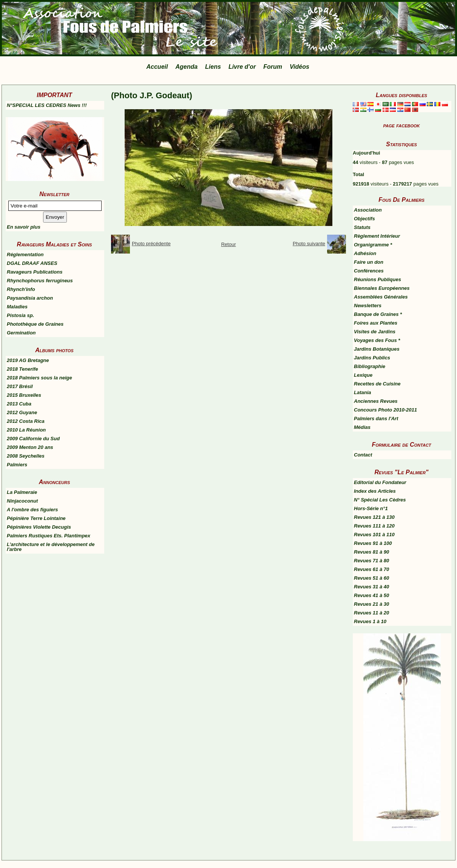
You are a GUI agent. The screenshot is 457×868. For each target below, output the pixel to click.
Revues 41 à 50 (371, 595)
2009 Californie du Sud (33, 439)
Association (368, 210)
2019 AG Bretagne (28, 360)
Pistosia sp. (20, 315)
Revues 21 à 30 (371, 604)
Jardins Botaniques (377, 349)
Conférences (369, 271)
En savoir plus (24, 227)
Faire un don (369, 262)
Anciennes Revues (376, 401)
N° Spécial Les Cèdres (380, 500)
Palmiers (17, 465)
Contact (363, 455)
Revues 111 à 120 (374, 526)
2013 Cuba (19, 404)
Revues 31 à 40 (371, 587)
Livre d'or (242, 67)
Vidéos (300, 67)
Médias (362, 427)
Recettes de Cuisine (377, 384)
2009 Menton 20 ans (30, 447)
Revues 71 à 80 (371, 561)
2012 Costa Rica (26, 421)
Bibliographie (370, 366)
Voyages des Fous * (377, 340)
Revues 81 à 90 (371, 552)
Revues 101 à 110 (374, 535)
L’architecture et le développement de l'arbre (51, 547)
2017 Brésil (20, 386)
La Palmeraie (22, 492)
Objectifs (364, 219)
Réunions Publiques (377, 279)
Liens (213, 67)
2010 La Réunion (26, 430)
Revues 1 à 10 (370, 621)
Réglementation (25, 255)
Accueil (157, 67)
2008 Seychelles (26, 456)
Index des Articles (375, 491)
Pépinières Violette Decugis (39, 527)
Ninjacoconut (22, 501)
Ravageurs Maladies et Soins (55, 244)
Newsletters (368, 306)
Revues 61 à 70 (371, 569)
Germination (21, 333)
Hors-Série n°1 (371, 508)
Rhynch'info (21, 289)
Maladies (17, 307)
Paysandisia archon (30, 298)
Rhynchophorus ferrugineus (40, 281)
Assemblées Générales (381, 297)
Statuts (362, 227)
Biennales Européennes (382, 288)
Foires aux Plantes (376, 323)
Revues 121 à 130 (374, 517)
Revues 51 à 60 (371, 578)
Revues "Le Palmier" (402, 472)
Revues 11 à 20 (371, 613)
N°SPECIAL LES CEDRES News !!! (47, 105)
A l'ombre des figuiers (32, 510)
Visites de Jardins (375, 332)
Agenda (186, 67)
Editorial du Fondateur (380, 482)
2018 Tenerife (22, 369)
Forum (273, 67)
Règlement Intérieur (377, 236)
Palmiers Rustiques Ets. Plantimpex (49, 536)
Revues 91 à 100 (373, 543)
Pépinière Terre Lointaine (36, 518)
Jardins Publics (372, 358)
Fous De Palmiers (401, 200)
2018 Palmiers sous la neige (39, 378)
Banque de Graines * (378, 314)
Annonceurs (54, 482)
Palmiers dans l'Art (376, 419)
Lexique (363, 375)
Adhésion (365, 253)
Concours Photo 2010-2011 (385, 410)
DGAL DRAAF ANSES (32, 263)
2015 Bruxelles (24, 395)
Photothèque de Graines (35, 324)
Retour (228, 244)
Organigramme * (373, 245)
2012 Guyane (22, 412)
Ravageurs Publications (35, 272)
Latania (363, 392)
